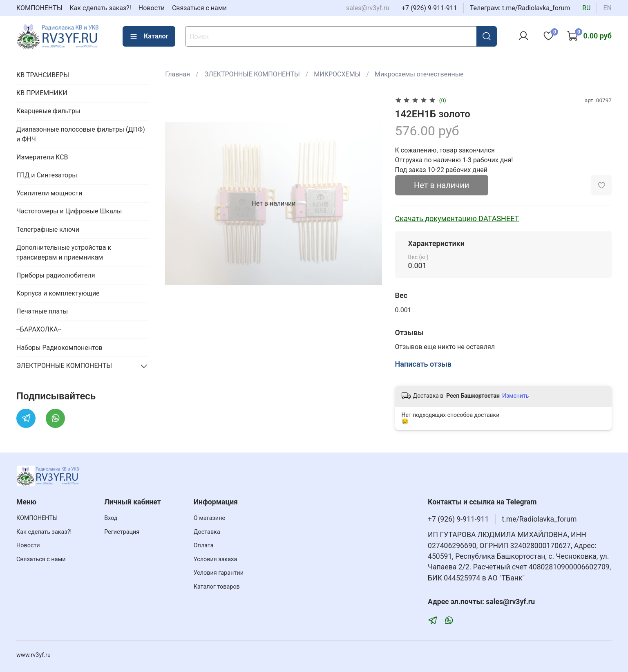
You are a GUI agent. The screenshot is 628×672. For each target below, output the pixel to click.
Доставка (207, 532)
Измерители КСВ (42, 157)
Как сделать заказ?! (101, 8)
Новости (152, 8)
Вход (111, 518)
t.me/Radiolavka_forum (539, 519)
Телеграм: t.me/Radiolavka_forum (520, 8)
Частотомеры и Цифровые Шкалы (69, 211)
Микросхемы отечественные (419, 74)
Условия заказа (216, 559)
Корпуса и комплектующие (58, 293)
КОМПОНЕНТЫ (39, 8)
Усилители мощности (49, 193)
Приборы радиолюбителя (56, 275)
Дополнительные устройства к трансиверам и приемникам (64, 252)
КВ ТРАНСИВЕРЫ (43, 75)
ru (586, 8)
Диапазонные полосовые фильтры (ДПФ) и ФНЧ (81, 134)
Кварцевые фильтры (48, 111)
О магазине (209, 518)
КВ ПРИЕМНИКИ (42, 93)
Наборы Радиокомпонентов (59, 348)
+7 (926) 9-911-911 (429, 8)
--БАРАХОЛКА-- (39, 329)
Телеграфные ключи (48, 230)
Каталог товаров (217, 587)
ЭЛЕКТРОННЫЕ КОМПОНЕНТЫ (252, 74)
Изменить (515, 396)
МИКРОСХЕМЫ (337, 74)
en (607, 8)
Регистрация (122, 532)
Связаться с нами (199, 8)
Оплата (204, 545)
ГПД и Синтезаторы (47, 175)
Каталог (149, 36)
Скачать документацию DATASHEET (457, 218)
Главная (178, 74)
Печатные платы (42, 311)
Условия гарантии (219, 573)
